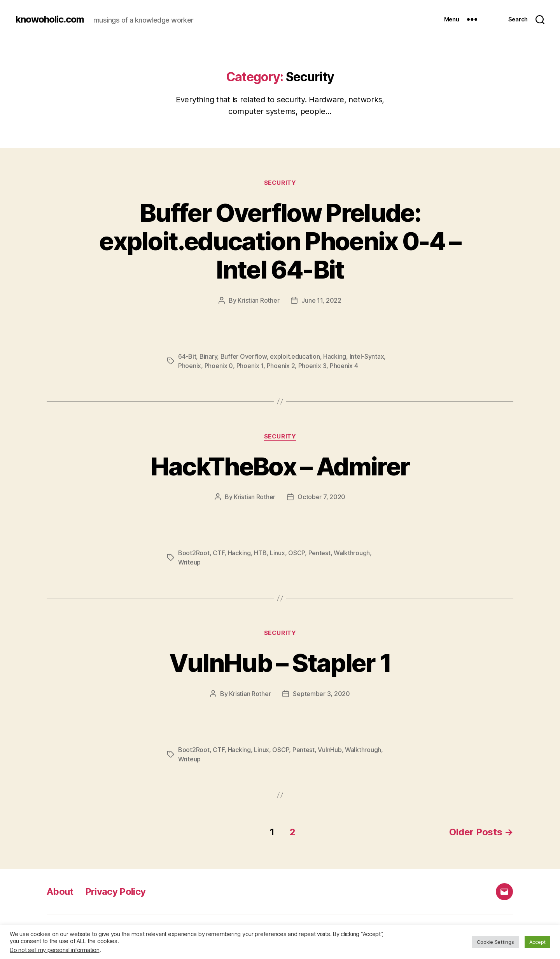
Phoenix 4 (344, 366)
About (60, 892)
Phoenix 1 (250, 366)
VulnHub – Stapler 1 (280, 663)
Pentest (319, 553)
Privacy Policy (115, 892)
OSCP (297, 553)
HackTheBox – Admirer (280, 466)
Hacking (335, 356)
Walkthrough (352, 553)
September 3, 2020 (321, 694)
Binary (208, 356)
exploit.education (295, 356)
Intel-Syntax (367, 356)
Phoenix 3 (312, 366)
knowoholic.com (50, 19)
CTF (219, 553)
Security (280, 183)
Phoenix (190, 366)
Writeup (189, 562)
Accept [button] (537, 942)
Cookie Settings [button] (495, 942)
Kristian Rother (258, 300)
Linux (277, 553)
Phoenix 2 (281, 366)
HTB (260, 553)
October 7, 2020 (321, 497)
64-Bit (187, 356)
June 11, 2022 (321, 300)
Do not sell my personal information (55, 950)
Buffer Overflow (244, 356)
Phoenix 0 (219, 366)
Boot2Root (194, 553)
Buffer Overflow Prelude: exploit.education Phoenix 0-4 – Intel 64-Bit (280, 241)
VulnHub (330, 750)
